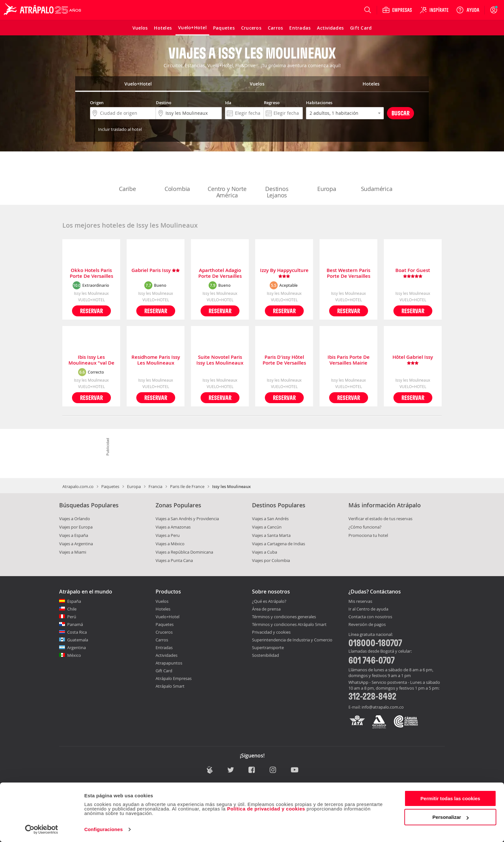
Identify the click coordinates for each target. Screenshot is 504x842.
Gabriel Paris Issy (156, 271)
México (74, 655)
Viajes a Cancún (267, 527)
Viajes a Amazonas (173, 527)
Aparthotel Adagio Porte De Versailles (220, 273)
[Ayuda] (468, 10)
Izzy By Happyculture (284, 273)
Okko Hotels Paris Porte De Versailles (91, 273)
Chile (72, 609)
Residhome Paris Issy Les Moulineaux (156, 360)
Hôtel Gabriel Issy (413, 360)
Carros (162, 640)
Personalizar (450, 817)
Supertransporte (268, 647)
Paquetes (110, 486)
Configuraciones (104, 829)
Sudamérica (377, 176)
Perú (72, 617)
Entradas (164, 647)
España (74, 601)
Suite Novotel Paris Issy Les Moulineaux (220, 360)
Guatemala (78, 640)
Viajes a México (170, 544)
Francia (155, 486)
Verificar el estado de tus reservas (380, 519)
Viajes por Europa (76, 527)
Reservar (91, 311)
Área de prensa (266, 609)
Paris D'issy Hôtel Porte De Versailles (284, 360)
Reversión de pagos (367, 625)
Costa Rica (77, 632)
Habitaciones (319, 103)
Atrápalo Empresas (174, 678)
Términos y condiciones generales (284, 617)
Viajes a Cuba (265, 552)
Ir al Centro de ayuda (368, 609)
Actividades (166, 655)
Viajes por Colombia (271, 560)
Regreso (272, 103)
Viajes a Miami (73, 552)
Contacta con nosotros (370, 617)
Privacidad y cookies (271, 632)
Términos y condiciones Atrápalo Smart (289, 624)
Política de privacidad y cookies (266, 809)
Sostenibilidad (265, 655)
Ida (228, 103)
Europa (327, 176)
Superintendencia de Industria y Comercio (292, 640)
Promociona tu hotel (368, 535)
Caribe (128, 176)
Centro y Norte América (227, 179)
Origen (97, 103)
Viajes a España (74, 535)
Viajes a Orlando (75, 519)
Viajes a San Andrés (270, 519)
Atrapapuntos (169, 663)
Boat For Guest (413, 273)
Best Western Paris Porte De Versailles (348, 273)
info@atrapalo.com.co (383, 707)
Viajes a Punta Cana (174, 560)
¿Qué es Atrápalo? (269, 601)
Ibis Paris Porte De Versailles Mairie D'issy (349, 360)
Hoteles (163, 609)
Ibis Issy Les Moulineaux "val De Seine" (91, 360)
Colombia (177, 176)
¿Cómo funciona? (365, 527)
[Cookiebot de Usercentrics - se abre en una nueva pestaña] (42, 829)
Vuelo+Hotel (167, 617)
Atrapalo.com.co (78, 486)
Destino (164, 103)
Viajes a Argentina (76, 544)
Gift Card (164, 671)
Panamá (75, 624)
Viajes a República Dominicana (184, 552)
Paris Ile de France (187, 486)
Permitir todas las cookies (450, 798)
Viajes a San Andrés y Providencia (187, 519)
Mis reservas (360, 602)
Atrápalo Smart (170, 686)
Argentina (76, 647)
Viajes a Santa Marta (271, 535)
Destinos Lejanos (277, 179)
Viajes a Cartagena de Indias (279, 544)
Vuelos (162, 601)
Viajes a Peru (168, 535)
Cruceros (164, 632)
